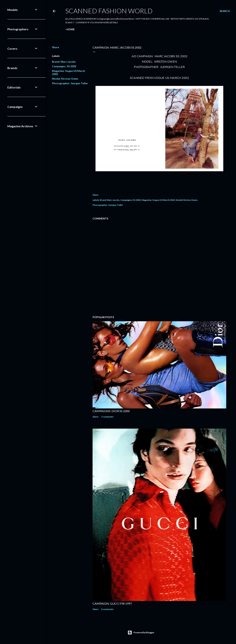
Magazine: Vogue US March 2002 (158, 200)
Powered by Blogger (141, 633)
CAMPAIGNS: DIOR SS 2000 (111, 411)
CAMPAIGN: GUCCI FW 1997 (112, 603)
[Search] (225, 11)
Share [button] (55, 47)
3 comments (107, 609)
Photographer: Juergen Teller (70, 83)
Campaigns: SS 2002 (64, 66)
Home (71, 29)
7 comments (107, 417)
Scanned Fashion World (109, 11)
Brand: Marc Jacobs (64, 62)
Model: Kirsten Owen (65, 79)
